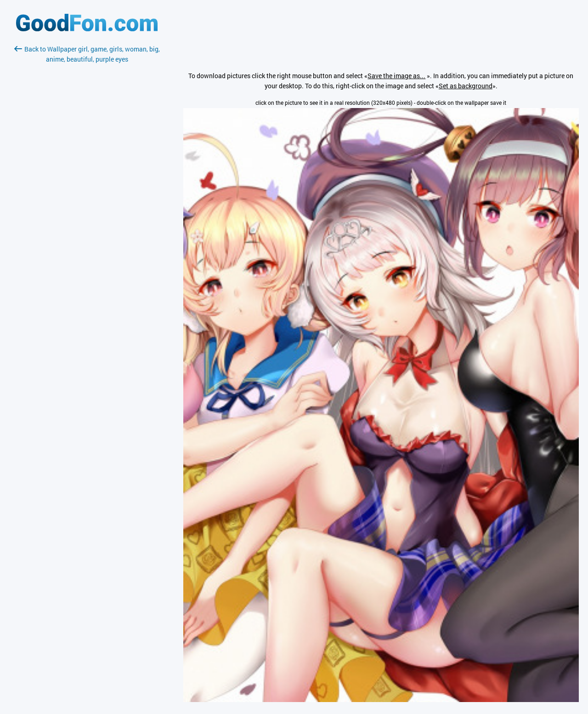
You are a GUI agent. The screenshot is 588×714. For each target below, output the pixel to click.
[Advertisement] (87, 173)
